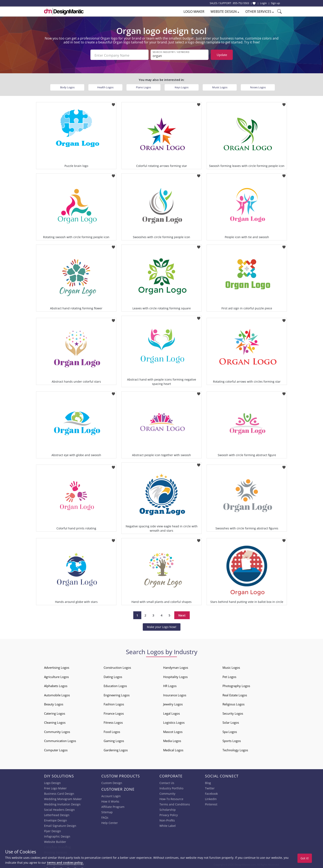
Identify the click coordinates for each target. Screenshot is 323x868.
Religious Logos (233, 703)
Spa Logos (230, 731)
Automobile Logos (57, 694)
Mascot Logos (173, 731)
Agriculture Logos (56, 676)
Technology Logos (235, 749)
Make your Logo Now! (162, 626)
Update (222, 55)
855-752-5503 (241, 3)
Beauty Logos (54, 703)
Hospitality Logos (175, 676)
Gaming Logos (114, 740)
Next (182, 614)
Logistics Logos (174, 721)
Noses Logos (258, 86)
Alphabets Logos (56, 685)
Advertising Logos (57, 666)
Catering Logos (55, 712)
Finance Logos (114, 712)
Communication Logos (60, 740)
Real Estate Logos (235, 694)
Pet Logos (229, 676)
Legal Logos (171, 712)
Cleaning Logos (55, 721)
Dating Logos (113, 676)
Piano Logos (143, 86)
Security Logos (233, 712)
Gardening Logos (116, 749)
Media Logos (172, 740)
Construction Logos (117, 666)
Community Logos (57, 731)
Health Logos (105, 86)
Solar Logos (231, 721)
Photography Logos (236, 685)
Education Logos (115, 685)
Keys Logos (182, 86)
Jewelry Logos (173, 703)
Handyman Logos (176, 666)
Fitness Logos (113, 721)
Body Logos (67, 86)
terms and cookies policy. (65, 863)
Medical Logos (173, 749)
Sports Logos (232, 740)
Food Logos (112, 731)
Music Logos (220, 86)
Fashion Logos (114, 703)
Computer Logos (56, 749)
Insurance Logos (175, 694)
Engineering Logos (117, 694)
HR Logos (170, 685)
